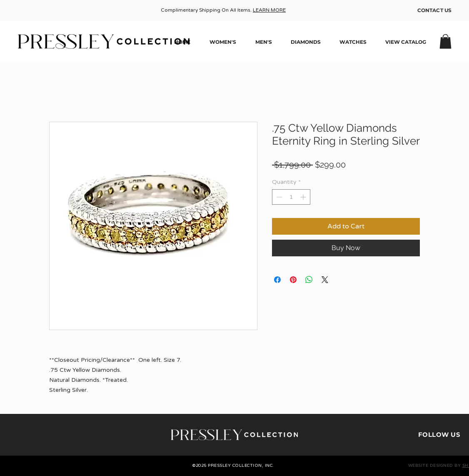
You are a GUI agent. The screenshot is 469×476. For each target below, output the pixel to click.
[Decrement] (278, 197)
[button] (445, 41)
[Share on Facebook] (277, 280)
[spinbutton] (291, 197)
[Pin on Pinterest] (293, 280)
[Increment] (304, 197)
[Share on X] (325, 280)
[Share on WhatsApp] (309, 280)
